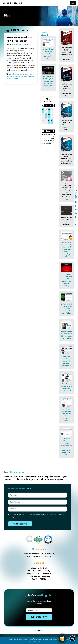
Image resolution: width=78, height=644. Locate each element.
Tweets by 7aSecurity (45, 34)
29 (48, 144)
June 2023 (48, 131)
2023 (48, 105)
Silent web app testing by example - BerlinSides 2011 (48, 54)
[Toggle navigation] (73, 3)
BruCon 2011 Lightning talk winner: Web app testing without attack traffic (48, 82)
